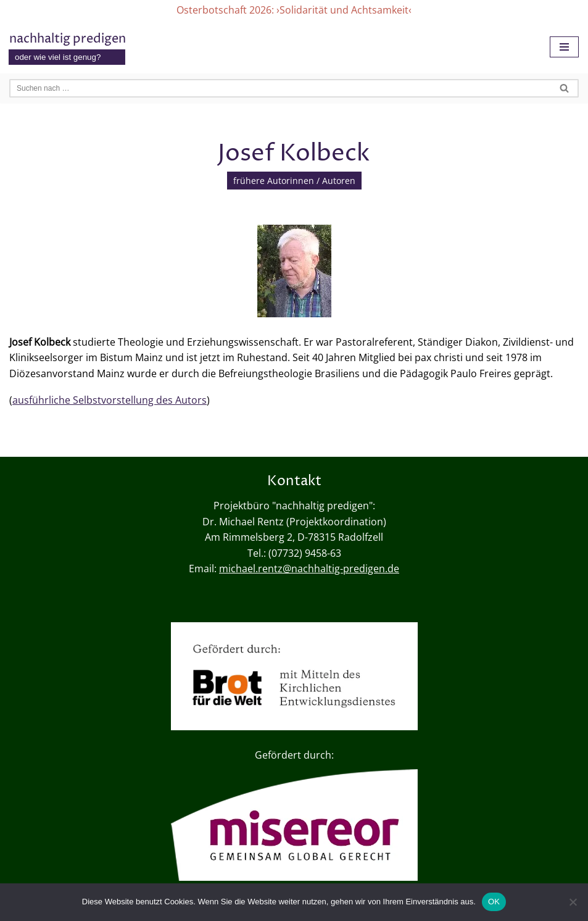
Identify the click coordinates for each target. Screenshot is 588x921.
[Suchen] (280, 88)
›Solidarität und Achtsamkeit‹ (344, 10)
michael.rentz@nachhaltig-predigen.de (309, 569)
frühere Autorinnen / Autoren (294, 181)
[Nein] (573, 902)
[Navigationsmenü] (564, 47)
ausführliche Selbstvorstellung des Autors (110, 400)
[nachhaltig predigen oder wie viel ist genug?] (68, 47)
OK (494, 902)
